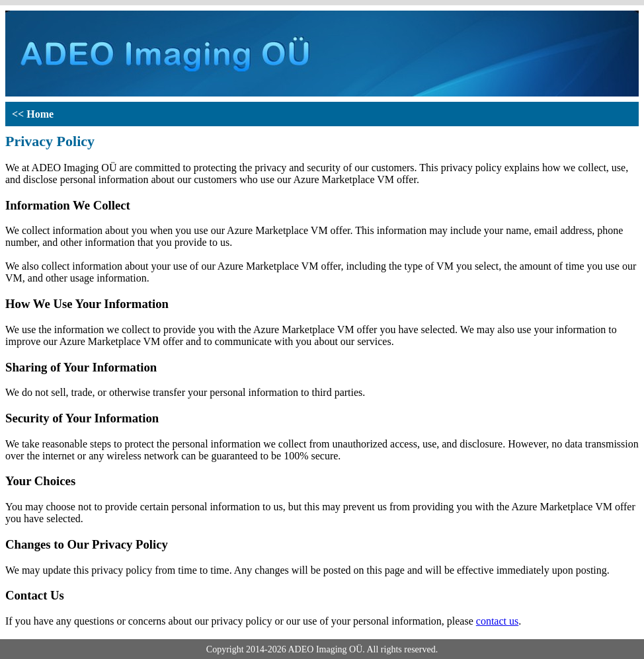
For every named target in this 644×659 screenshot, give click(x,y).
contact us (497, 621)
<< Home (33, 114)
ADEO (301, 649)
